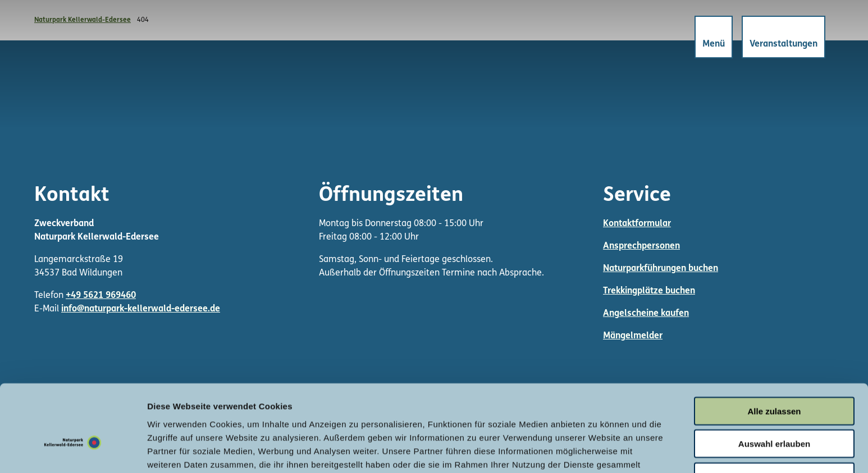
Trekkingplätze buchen (649, 291)
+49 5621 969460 (101, 296)
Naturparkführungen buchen (661, 269)
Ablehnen (774, 413)
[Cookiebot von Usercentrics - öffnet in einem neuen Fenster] (73, 451)
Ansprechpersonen (641, 246)
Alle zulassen (774, 348)
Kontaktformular (637, 224)
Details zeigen (597, 451)
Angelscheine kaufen (646, 314)
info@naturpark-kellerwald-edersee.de (141, 309)
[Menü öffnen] (711, 39)
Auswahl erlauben (774, 381)
